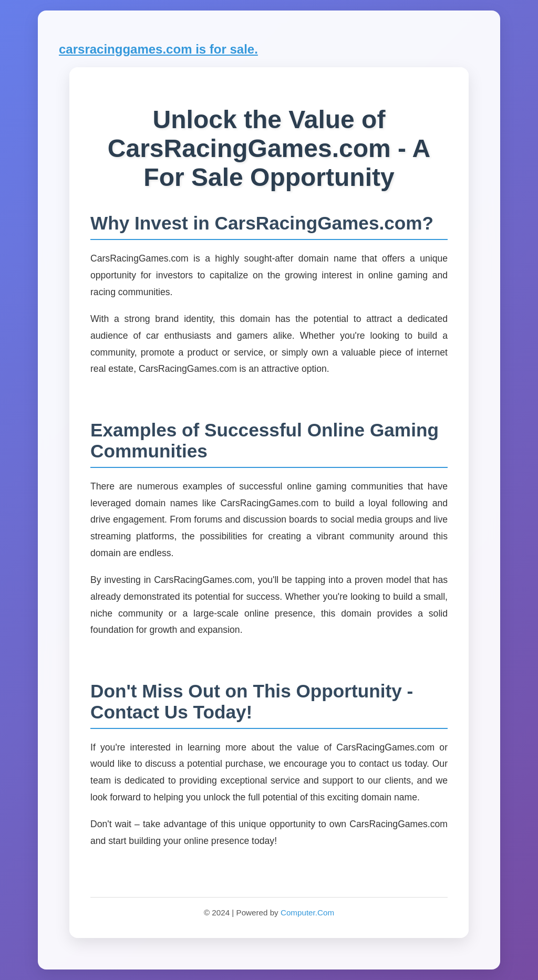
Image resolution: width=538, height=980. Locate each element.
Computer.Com (307, 913)
